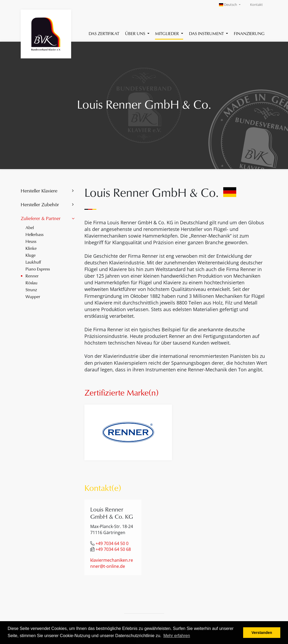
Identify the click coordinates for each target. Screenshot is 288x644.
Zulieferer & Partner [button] (41, 218)
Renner (32, 276)
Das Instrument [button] (207, 33)
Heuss (31, 241)
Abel (30, 227)
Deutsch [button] (229, 5)
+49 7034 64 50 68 (113, 549)
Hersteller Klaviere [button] (39, 191)
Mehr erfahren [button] (177, 636)
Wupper (33, 296)
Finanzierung (249, 33)
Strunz (31, 289)
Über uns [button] (136, 33)
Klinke (31, 248)
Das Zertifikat (104, 33)
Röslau (31, 283)
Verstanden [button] (262, 633)
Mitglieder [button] (167, 33)
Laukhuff (33, 262)
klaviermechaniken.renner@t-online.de (112, 563)
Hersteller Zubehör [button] (40, 204)
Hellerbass (35, 234)
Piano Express (38, 269)
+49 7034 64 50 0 (112, 543)
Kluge (31, 255)
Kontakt (256, 5)
